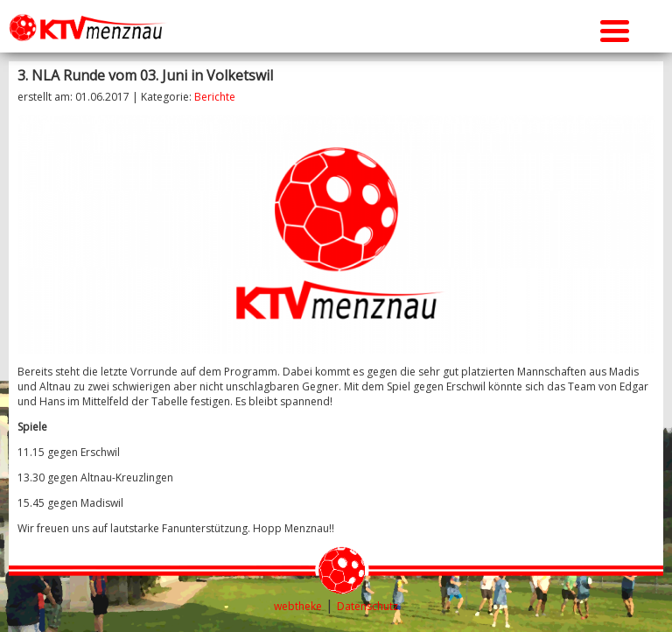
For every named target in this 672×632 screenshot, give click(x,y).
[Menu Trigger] (615, 28)
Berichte (215, 97)
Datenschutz (367, 606)
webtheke (298, 606)
